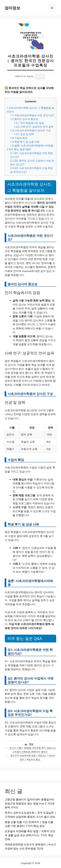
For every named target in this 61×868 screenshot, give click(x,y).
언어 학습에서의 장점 (29, 123)
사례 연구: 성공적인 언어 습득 (34, 127)
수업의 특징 (19, 138)
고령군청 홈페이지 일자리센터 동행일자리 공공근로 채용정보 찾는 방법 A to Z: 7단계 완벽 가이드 (30, 803)
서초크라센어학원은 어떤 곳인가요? (32, 115)
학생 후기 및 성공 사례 (25, 142)
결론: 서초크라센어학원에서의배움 (32, 145)
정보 (31, 744)
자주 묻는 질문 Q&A (19, 149)
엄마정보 (12, 8)
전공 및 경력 (24, 134)
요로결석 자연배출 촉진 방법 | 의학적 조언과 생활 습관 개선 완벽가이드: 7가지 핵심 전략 (30, 835)
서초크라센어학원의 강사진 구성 (30, 130)
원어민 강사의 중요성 (24, 119)
